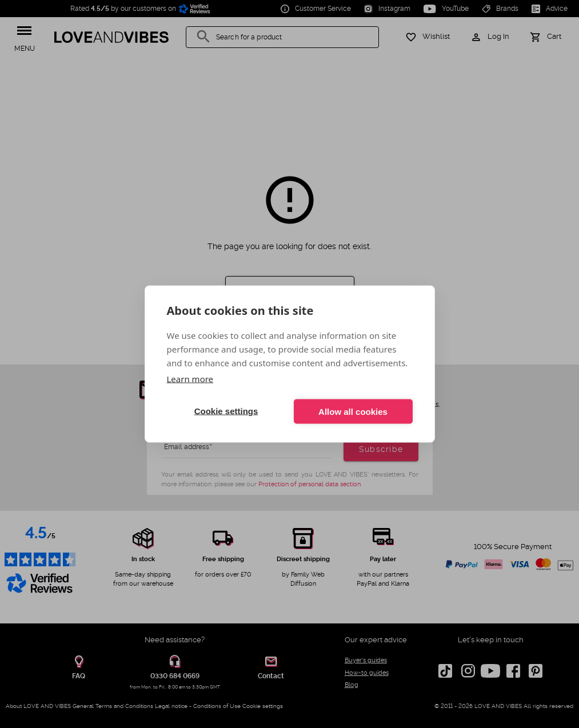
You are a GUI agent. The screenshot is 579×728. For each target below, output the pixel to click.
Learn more (190, 379)
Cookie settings (226, 411)
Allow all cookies (353, 411)
